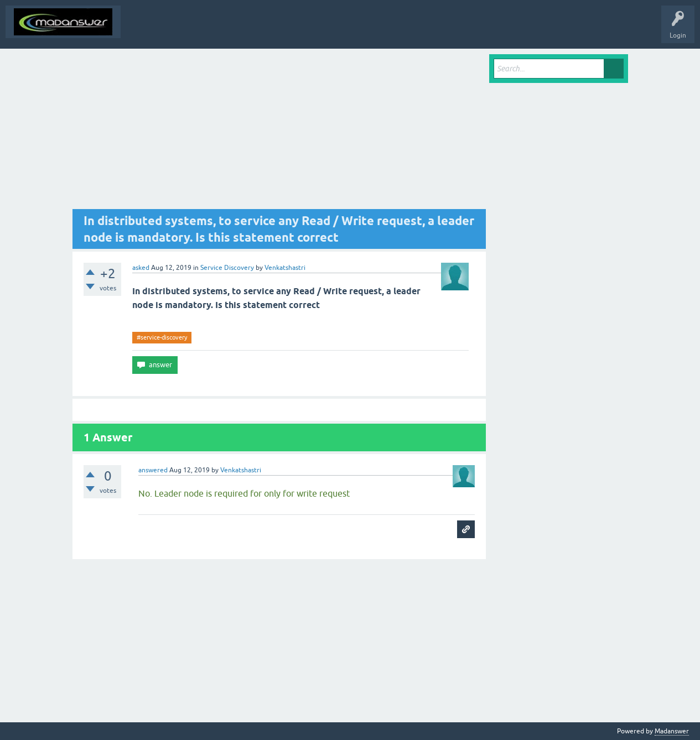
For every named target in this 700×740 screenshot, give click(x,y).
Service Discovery (227, 268)
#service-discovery (162, 337)
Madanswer (672, 731)
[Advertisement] (279, 132)
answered (153, 470)
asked (141, 268)
